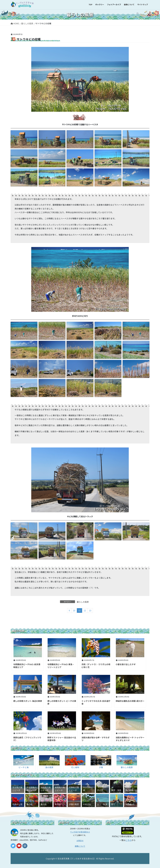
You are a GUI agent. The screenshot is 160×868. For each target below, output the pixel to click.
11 (79, 610)
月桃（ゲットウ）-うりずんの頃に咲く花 (96, 666)
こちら (128, 840)
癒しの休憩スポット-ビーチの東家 (62, 702)
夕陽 (101, 767)
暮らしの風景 (83, 602)
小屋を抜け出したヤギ (126, 664)
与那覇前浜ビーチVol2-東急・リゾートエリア (61, 666)
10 (74, 610)
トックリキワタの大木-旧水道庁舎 (96, 702)
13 (90, 610)
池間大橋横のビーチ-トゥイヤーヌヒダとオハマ (130, 739)
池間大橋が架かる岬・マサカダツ (95, 739)
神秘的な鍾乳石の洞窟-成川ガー (130, 701)
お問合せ (80, 841)
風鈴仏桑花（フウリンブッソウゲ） (27, 739)
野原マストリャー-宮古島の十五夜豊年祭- (62, 739)
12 (85, 610)
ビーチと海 (23, 767)
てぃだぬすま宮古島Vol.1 (80, 832)
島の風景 (49, 767)
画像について (80, 846)
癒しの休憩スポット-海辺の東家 (28, 701)
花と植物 (75, 767)
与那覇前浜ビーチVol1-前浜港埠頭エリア (27, 666)
